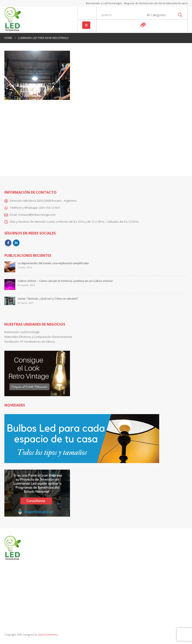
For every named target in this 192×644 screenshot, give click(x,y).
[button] (86, 25)
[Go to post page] (10, 267)
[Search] (180, 15)
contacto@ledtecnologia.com (37, 215)
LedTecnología (30, 332)
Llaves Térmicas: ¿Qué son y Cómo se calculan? (48, 299)
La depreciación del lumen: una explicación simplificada (53, 263)
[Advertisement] (96, 135)
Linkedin (16, 243)
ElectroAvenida (62, 337)
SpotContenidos (48, 634)
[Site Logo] (13, 20)
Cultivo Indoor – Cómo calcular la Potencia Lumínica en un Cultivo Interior (65, 281)
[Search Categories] (159, 15)
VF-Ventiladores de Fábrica (38, 342)
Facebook (8, 243)
